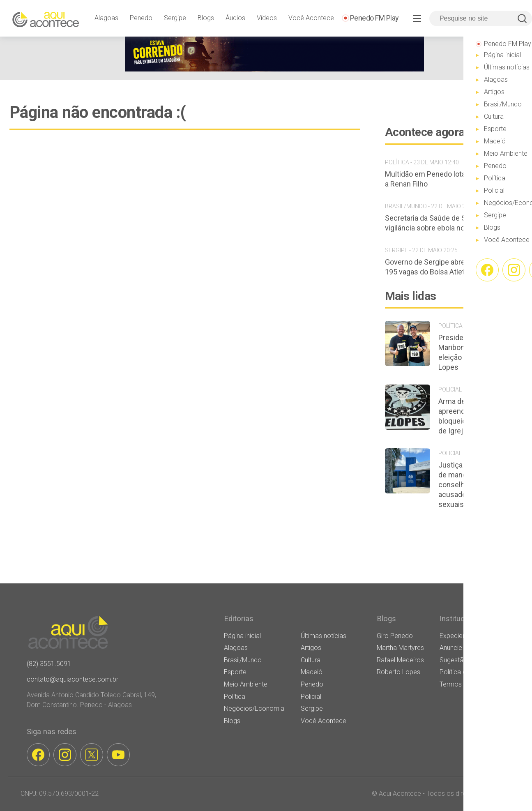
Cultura (311, 660)
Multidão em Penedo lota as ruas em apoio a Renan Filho (454, 179)
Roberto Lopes (398, 672)
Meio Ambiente (246, 684)
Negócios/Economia (254, 708)
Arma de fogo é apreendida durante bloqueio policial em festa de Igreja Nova (480, 416)
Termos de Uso (462, 684)
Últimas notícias (324, 636)
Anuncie (451, 648)
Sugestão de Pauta (467, 660)
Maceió (312, 672)
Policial (311, 697)
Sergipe (175, 18)
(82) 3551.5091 (49, 664)
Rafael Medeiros (400, 660)
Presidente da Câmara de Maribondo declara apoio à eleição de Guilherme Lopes (481, 352)
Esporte (235, 672)
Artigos (311, 648)
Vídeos (267, 18)
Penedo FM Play (374, 18)
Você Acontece (311, 18)
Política (235, 697)
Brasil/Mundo (243, 660)
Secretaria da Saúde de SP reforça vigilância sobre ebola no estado (440, 223)
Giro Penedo (395, 636)
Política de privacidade (472, 672)
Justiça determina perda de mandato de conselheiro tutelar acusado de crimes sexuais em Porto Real (478, 485)
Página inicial (242, 636)
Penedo (141, 18)
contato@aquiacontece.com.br (73, 679)
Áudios (235, 18)
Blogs (206, 18)
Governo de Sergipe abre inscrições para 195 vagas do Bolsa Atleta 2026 (451, 267)
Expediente (456, 636)
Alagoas (106, 18)
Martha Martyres (400, 648)
